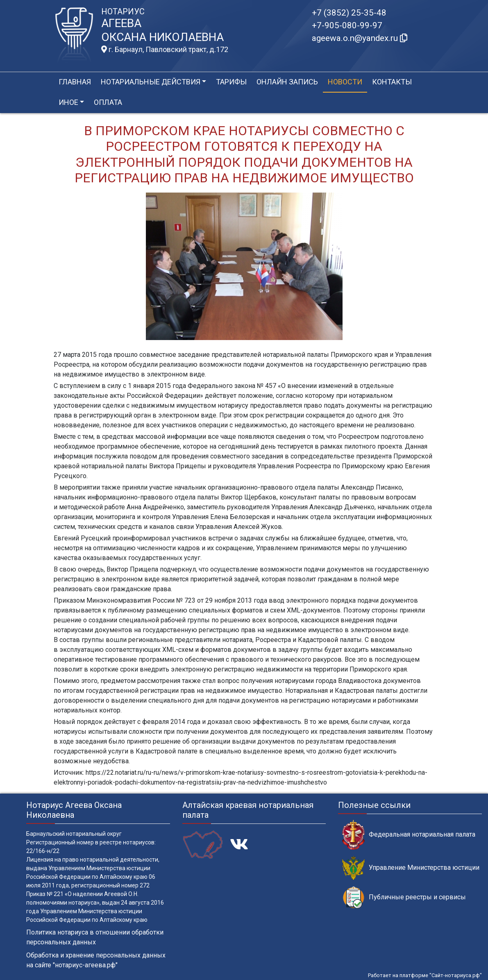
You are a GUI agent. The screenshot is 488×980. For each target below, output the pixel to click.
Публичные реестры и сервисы (404, 897)
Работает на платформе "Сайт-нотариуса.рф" (425, 975)
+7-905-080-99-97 (347, 25)
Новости (345, 82)
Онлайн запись (287, 82)
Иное (68, 102)
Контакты (392, 82)
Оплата (108, 102)
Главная (75, 82)
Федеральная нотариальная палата (409, 835)
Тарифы (231, 82)
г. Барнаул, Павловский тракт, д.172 (165, 50)
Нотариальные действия (151, 82)
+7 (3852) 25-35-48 (349, 13)
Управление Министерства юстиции (411, 868)
